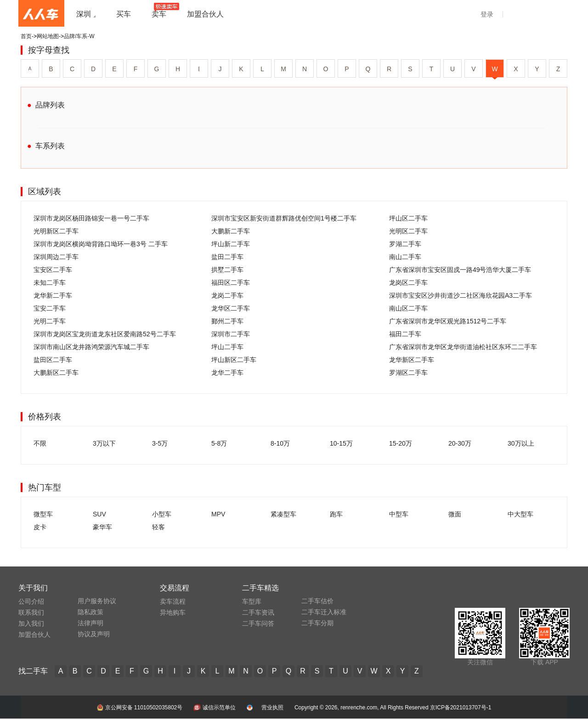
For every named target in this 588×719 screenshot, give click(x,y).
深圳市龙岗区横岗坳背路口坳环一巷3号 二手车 (101, 244)
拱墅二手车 (227, 270)
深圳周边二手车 (56, 257)
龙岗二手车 (227, 295)
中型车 (399, 514)
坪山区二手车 (408, 218)
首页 (26, 36)
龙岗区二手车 (408, 283)
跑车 (336, 514)
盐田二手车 (227, 257)
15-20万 (401, 443)
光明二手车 (50, 321)
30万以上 (521, 443)
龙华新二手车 (53, 295)
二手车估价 (317, 601)
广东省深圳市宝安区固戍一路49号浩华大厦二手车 (460, 270)
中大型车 (520, 514)
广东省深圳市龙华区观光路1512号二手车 (448, 321)
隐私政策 (90, 612)
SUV (99, 514)
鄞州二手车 (227, 321)
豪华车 (102, 527)
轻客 (158, 527)
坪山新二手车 (231, 244)
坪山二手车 (227, 347)
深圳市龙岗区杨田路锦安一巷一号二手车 (91, 218)
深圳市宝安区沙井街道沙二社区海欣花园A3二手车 (461, 295)
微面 (455, 514)
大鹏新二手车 (231, 231)
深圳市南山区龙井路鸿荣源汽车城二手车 (91, 347)
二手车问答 (258, 623)
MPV (218, 514)
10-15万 (341, 443)
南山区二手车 (408, 308)
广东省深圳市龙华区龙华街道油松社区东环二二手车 (463, 347)
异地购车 (173, 612)
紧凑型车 (283, 514)
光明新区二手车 (56, 231)
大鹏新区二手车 (56, 373)
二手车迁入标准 (324, 612)
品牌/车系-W (79, 36)
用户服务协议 (97, 601)
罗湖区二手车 (408, 373)
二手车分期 (317, 623)
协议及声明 (94, 634)
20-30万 (460, 443)
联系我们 (31, 612)
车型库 (252, 601)
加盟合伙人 (34, 634)
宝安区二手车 (53, 270)
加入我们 (31, 623)
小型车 (162, 514)
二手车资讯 (258, 612)
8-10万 (280, 443)
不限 (40, 443)
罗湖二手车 (405, 244)
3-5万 (160, 443)
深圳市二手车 (231, 334)
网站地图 (48, 36)
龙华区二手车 (231, 308)
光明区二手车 (408, 231)
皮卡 (40, 527)
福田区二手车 (231, 283)
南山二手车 (405, 257)
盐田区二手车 (53, 360)
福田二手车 (405, 334)
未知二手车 (50, 283)
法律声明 (90, 623)
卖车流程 (173, 601)
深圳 (84, 14)
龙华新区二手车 (412, 360)
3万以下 (104, 443)
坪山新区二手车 (234, 360)
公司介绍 (31, 601)
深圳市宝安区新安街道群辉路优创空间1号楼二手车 (284, 218)
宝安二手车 (50, 308)
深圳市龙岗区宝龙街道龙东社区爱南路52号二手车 (105, 334)
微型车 (43, 514)
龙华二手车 (227, 373)
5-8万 (219, 443)
